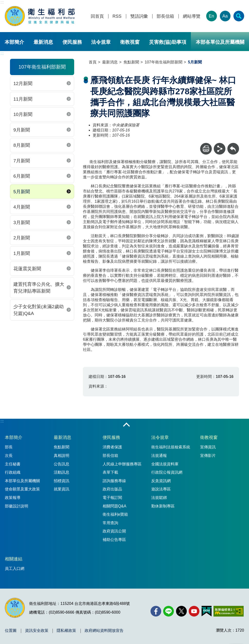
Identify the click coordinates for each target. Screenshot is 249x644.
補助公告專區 (114, 540)
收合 (126, 425)
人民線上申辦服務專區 (122, 464)
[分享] (220, 149)
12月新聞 (23, 83)
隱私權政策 (66, 631)
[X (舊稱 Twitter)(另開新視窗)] (181, 611)
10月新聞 (23, 114)
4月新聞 (22, 207)
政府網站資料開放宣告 (104, 631)
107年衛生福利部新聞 (164, 62)
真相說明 (62, 456)
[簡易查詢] (239, 16)
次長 (9, 456)
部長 (9, 447)
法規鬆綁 (159, 498)
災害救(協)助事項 (168, 42)
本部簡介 (14, 42)
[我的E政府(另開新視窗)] (207, 611)
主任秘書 (13, 464)
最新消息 (43, 42)
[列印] (206, 149)
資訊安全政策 (37, 631)
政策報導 (13, 498)
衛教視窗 (130, 42)
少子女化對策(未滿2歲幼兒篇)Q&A (39, 310)
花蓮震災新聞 (27, 269)
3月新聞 (22, 222)
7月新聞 (22, 161)
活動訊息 (62, 472)
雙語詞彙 (139, 16)
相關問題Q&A (115, 506)
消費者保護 (112, 447)
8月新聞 (22, 145)
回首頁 (97, 16)
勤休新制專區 (163, 506)
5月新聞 (22, 192)
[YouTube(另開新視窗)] (194, 611)
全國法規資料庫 (165, 464)
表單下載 (110, 472)
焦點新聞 (131, 62)
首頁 (93, 62)
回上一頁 (233, 145)
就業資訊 (62, 489)
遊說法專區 (161, 489)
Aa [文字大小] (225, 16)
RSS (117, 16)
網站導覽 (192, 16)
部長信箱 (165, 16)
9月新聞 (22, 130)
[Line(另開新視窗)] (169, 611)
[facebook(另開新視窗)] (156, 611)
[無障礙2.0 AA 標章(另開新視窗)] (228, 611)
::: (2, 2)
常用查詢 (110, 523)
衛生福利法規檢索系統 (171, 447)
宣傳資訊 (208, 447)
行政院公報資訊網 (167, 472)
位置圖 (11, 631)
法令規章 (101, 42)
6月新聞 (22, 176)
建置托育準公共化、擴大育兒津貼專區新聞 (39, 288)
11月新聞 (23, 99)
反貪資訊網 (161, 481)
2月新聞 (22, 238)
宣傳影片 (208, 456)
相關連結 (14, 559)
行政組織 (13, 472)
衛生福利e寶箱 (115, 514)
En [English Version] (212, 16)
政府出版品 (112, 489)
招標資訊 (62, 481)
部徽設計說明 (17, 506)
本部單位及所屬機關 (22, 481)
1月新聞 (22, 253)
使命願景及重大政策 (22, 489)
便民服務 (72, 42)
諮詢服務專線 (114, 481)
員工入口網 (15, 569)
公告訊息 (62, 464)
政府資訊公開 (114, 531)
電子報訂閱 (112, 498)
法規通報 (159, 456)
